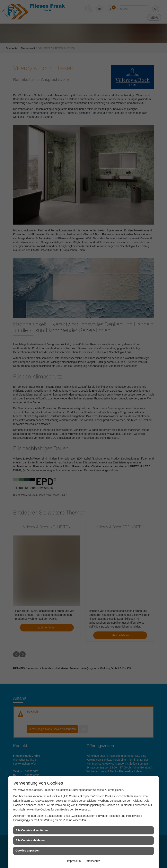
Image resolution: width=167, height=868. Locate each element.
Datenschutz (92, 861)
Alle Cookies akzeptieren (32, 830)
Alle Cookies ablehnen (30, 840)
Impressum (74, 861)
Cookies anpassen (27, 851)
